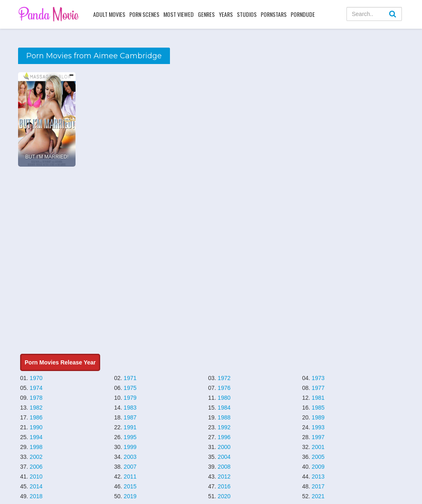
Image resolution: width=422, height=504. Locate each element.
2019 (130, 496)
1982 (36, 408)
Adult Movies (109, 14)
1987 (130, 417)
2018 (36, 496)
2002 (36, 457)
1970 (36, 378)
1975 (130, 388)
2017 (318, 486)
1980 (224, 398)
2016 (224, 486)
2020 (224, 496)
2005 (318, 457)
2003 (130, 457)
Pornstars (274, 14)
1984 (224, 408)
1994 (36, 437)
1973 (318, 378)
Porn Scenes (144, 14)
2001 (318, 447)
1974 (36, 388)
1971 (130, 378)
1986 (36, 417)
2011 (130, 477)
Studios (247, 14)
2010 (36, 477)
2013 (318, 477)
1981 (318, 398)
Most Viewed (179, 14)
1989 (318, 417)
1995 (130, 437)
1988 (224, 417)
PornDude (303, 14)
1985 (318, 408)
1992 (224, 427)
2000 (224, 447)
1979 (130, 398)
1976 (224, 388)
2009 (318, 467)
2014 (36, 486)
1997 (318, 437)
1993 (318, 427)
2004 (224, 457)
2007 (130, 467)
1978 (36, 398)
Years (226, 14)
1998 (36, 447)
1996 (224, 437)
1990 (36, 427)
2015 (130, 486)
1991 (130, 427)
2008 (224, 467)
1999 (130, 447)
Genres (206, 14)
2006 (36, 467)
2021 (318, 496)
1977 (318, 388)
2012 (224, 477)
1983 (130, 408)
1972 (224, 378)
